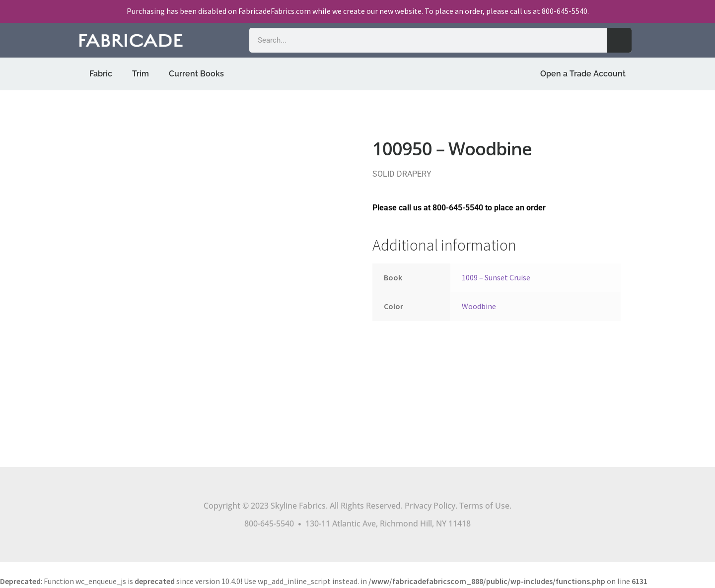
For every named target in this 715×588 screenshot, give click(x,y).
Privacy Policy (430, 506)
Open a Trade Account (583, 74)
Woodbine (479, 306)
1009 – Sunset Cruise (496, 277)
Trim (141, 74)
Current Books (196, 74)
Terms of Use (484, 506)
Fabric (101, 74)
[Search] (619, 40)
